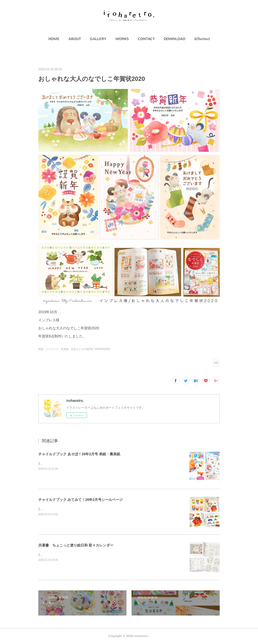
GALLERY (98, 39)
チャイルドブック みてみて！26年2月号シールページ (80, 500)
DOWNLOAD (174, 39)
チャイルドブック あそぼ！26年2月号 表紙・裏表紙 (79, 454)
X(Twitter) (202, 39)
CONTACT (146, 39)
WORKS (122, 39)
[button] (54, 39)
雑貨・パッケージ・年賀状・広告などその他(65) (66, 349)
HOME (54, 39)
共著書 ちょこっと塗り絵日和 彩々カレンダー (76, 545)
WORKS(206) (102, 349)
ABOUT (75, 39)
